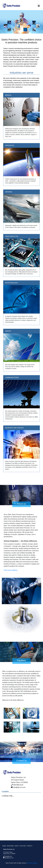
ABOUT (17, 846)
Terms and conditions (11, 570)
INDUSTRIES (10, 846)
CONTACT (30, 846)
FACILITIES (23, 846)
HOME (4, 846)
